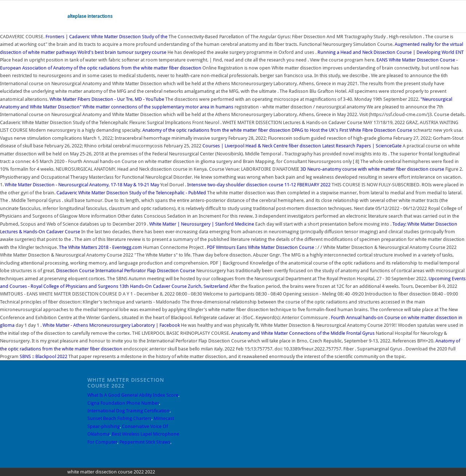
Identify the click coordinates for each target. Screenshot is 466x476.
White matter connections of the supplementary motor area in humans (159, 107)
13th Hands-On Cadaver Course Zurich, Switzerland (174, 286)
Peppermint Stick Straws (145, 442)
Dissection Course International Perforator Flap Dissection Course (126, 271)
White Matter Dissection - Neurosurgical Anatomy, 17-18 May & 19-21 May (82, 185)
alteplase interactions (90, 16)
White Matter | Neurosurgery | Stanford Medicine (202, 224)
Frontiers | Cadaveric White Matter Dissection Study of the (107, 37)
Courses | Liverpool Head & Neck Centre (245, 146)
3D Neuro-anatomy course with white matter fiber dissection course (372, 169)
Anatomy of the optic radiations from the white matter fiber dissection (128, 68)
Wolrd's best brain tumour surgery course (122, 52)
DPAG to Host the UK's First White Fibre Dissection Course (352, 130)
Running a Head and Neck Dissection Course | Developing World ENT (391, 52)
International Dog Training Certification (129, 411)
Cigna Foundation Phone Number (123, 403)
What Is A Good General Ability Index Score (133, 395)
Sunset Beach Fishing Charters (119, 418)
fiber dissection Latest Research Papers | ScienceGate (345, 146)
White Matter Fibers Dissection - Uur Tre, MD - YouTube (107, 99)
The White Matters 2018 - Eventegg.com (100, 247)
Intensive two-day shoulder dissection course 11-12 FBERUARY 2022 (259, 185)
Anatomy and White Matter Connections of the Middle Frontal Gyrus (303, 333)
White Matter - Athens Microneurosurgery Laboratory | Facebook (111, 325)
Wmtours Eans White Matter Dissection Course (260, 247)
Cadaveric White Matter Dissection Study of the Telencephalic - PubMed (131, 193)
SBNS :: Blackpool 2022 (44, 356)
